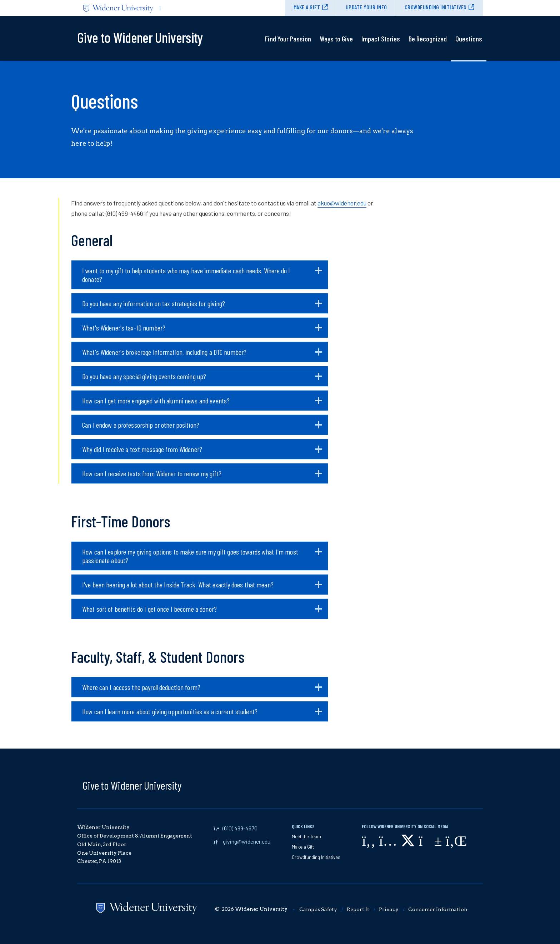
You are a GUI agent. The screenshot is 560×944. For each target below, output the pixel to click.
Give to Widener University (132, 785)
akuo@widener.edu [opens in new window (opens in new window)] (342, 203)
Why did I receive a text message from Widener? (202, 452)
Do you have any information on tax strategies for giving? (202, 306)
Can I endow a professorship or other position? (202, 428)
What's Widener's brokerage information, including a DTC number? (202, 355)
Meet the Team (306, 836)
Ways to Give (336, 39)
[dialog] (539, 923)
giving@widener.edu (247, 841)
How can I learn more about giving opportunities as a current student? (202, 714)
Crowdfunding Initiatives (436, 7)
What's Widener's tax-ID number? (202, 331)
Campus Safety (318, 909)
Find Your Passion (288, 39)
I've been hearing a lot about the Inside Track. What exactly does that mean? (202, 587)
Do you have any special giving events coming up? (202, 379)
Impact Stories (381, 39)
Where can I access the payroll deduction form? (202, 690)
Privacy (389, 909)
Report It (358, 909)
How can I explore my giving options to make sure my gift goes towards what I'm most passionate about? (202, 559)
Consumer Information (438, 909)
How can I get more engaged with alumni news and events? (202, 403)
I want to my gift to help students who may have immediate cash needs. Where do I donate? (202, 278)
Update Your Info (366, 7)
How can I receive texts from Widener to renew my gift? (202, 476)
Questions (469, 39)
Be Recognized (428, 39)
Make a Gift (307, 7)
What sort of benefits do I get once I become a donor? (202, 612)
